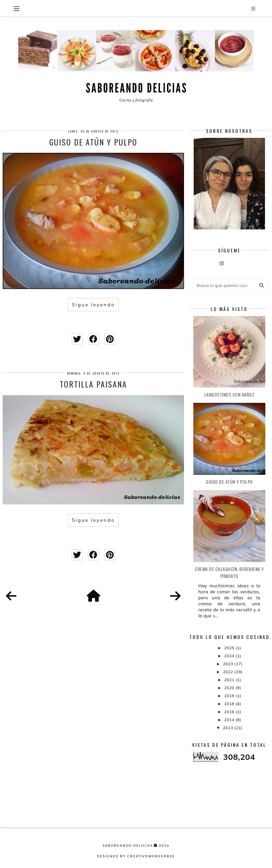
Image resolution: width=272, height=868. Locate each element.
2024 (230, 656)
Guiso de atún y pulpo (93, 142)
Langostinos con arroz (229, 394)
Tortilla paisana (93, 384)
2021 (230, 680)
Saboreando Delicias (128, 845)
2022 (229, 672)
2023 (229, 664)
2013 (229, 728)
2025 (230, 648)
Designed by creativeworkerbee (136, 856)
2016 (230, 712)
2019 (230, 696)
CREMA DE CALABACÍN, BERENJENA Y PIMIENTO (229, 572)
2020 (230, 688)
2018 (230, 704)
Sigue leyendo (93, 305)
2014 (230, 720)
